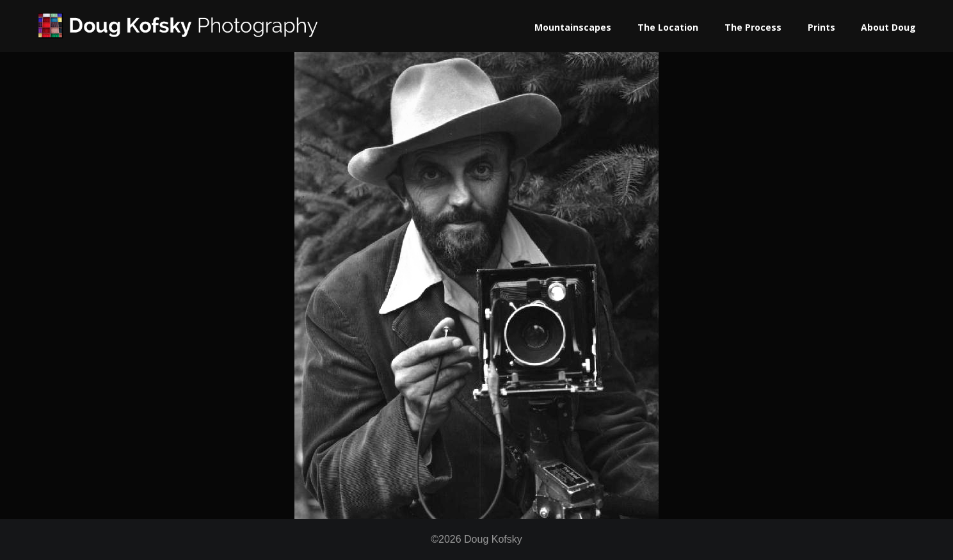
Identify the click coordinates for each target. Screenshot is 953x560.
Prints (821, 27)
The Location (668, 27)
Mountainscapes (573, 27)
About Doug (888, 27)
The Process (753, 27)
